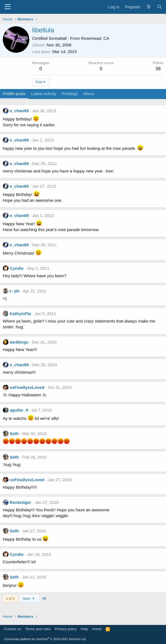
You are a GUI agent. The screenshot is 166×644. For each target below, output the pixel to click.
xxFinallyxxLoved (27, 387)
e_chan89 (19, 111)
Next (29, 599)
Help (85, 629)
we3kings (19, 342)
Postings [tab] (70, 94)
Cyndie (17, 268)
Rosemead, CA (95, 38)
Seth (14, 434)
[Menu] (8, 7)
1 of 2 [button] (10, 599)
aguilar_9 (19, 410)
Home (97, 629)
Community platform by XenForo (45, 639)
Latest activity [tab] (44, 94)
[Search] (159, 7)
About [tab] (89, 94)
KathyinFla (20, 314)
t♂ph (15, 291)
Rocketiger (20, 502)
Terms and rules (38, 629)
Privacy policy (66, 629)
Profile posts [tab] (14, 94)
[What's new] (148, 7)
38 (158, 69)
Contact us (12, 629)
